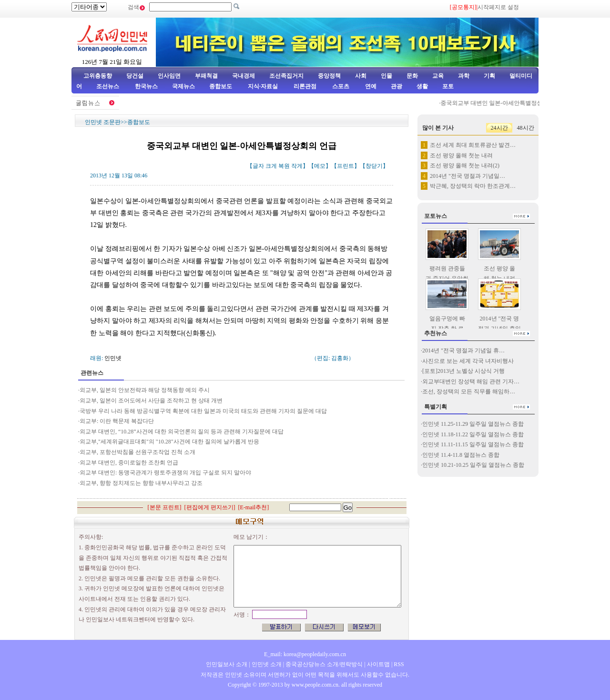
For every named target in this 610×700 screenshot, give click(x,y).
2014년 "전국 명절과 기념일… (468, 176)
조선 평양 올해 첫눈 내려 (461, 155)
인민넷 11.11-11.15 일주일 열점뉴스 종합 (473, 444)
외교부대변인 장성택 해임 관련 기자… (471, 381)
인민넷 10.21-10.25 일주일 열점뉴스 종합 (473, 465)
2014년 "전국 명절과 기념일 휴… (463, 350)
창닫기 (374, 166)
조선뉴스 (108, 86)
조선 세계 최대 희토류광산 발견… (473, 145)
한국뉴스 (146, 86)
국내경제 (244, 76)
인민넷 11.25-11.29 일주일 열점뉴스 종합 (473, 424)
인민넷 (113, 358)
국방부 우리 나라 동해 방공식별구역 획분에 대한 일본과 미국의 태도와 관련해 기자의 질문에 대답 (203, 411)
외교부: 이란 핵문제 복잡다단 (117, 421)
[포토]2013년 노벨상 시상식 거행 (463, 371)
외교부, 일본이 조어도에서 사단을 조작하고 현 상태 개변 (151, 401)
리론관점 (305, 86)
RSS (399, 664)
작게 (297, 166)
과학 (464, 76)
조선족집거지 (286, 76)
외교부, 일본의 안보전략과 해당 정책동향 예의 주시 (145, 390)
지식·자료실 (264, 86)
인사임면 (169, 76)
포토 (448, 86)
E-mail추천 (254, 507)
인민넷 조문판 (103, 122)
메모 (320, 166)
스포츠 (340, 86)
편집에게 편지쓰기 (210, 507)
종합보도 (221, 86)
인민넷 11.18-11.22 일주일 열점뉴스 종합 (473, 434)
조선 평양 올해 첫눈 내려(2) (465, 165)
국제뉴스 (183, 86)
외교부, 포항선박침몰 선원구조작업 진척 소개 (137, 452)
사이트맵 (378, 664)
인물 (386, 76)
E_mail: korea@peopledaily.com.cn (305, 654)
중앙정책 (329, 76)
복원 (284, 166)
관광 (396, 86)
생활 (422, 86)
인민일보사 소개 (227, 664)
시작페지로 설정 (498, 7)
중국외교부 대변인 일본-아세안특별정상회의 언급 (506, 103)
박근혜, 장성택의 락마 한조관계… (473, 186)
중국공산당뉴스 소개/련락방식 (324, 664)
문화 (412, 76)
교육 (438, 76)
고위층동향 (98, 76)
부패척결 (206, 76)
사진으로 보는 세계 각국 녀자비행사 (468, 361)
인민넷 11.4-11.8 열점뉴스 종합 (461, 455)
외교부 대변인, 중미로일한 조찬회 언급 (129, 463)
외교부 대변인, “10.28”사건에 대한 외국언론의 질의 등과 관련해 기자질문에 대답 (182, 432)
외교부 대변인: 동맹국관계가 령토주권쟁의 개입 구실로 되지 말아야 (165, 473)
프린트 (346, 166)
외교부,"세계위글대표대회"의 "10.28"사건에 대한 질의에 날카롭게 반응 (169, 442)
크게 (271, 166)
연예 (370, 86)
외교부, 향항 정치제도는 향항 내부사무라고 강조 (141, 483)
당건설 (135, 76)
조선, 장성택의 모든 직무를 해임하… (469, 391)
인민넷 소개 (266, 664)
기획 (489, 76)
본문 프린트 (165, 507)
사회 (361, 76)
